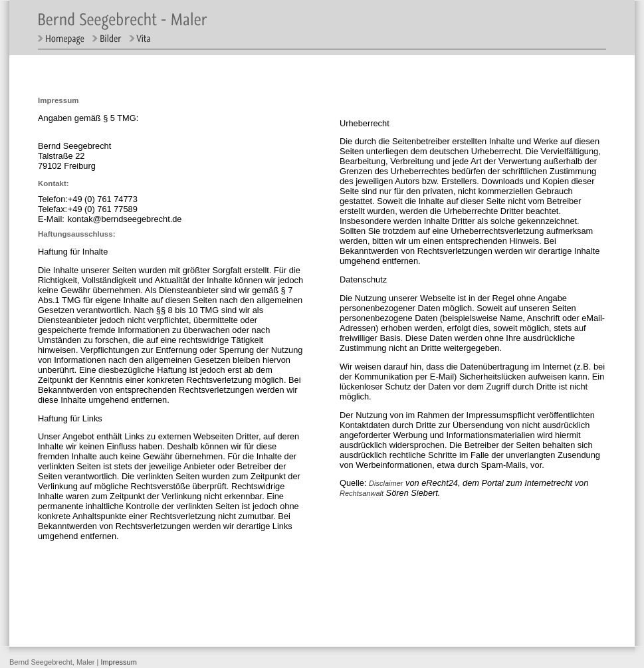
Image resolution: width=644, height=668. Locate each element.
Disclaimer (386, 483)
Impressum (118, 662)
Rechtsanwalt (362, 493)
